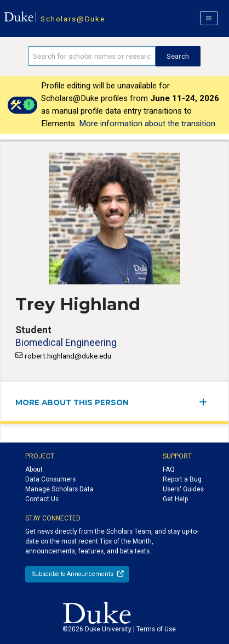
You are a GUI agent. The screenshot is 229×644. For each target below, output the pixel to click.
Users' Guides (183, 489)
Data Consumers (50, 479)
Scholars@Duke (73, 19)
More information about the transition (147, 124)
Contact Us (42, 499)
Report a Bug (182, 479)
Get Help (175, 499)
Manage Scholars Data (59, 489)
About (34, 469)
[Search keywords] (92, 56)
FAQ (169, 469)
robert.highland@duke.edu (68, 356)
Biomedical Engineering (66, 342)
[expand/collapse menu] (206, 402)
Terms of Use (156, 629)
